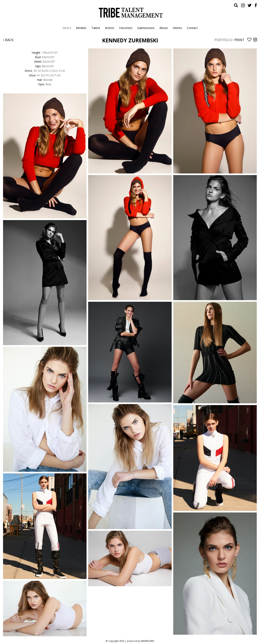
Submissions (146, 28)
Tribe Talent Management (130, 13)
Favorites (126, 28)
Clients (177, 28)
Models (81, 28)
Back (8, 40)
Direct (67, 28)
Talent (96, 28)
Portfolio (224, 40)
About (164, 28)
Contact (192, 28)
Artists (110, 28)
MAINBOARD (147, 641)
